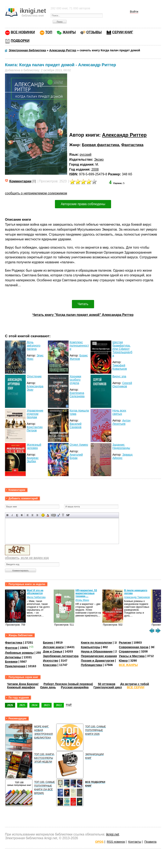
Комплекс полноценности (79, 346)
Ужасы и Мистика (132, 656)
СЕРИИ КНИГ (123, 32)
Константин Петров (35, 429)
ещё (69, 704)
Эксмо (99, 160)
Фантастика (132, 145)
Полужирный (8, 515)
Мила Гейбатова (36, 597)
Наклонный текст (12, 515)
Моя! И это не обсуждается (35, 592)
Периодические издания (99, 656)
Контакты (135, 842)
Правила (150, 842)
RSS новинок (116, 842)
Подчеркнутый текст (17, 515)
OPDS (99, 842)
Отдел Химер (79, 445)
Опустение (34, 376)
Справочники (129, 651)
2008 (95, 169)
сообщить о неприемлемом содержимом (36, 193)
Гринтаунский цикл (108, 687)
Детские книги (53, 647)
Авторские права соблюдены (83, 204)
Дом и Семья (53, 651)
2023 (47, 705)
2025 (22, 705)
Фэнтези (11, 648)
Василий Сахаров (76, 425)
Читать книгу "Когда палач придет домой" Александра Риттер (83, 315)
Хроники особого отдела (75, 380)
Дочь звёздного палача (34, 346)
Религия (125, 643)
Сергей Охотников (122, 385)
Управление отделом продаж (35, 414)
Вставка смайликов (43, 515)
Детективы (13, 657)
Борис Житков (79, 357)
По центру (32, 515)
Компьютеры (91, 647)
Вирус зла (119, 376)
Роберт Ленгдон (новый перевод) (68, 684)
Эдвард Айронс (122, 456)
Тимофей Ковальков (120, 367)
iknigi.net (113, 834)
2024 (35, 705)
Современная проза (134, 647)
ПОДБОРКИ (20, 41)
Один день (48, 687)
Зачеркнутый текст (22, 515)
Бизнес (48, 643)
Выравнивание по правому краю (37, 515)
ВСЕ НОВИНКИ (23, 32)
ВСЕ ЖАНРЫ (128, 665)
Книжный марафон (21, 687)
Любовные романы (19, 653)
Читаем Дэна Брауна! (23, 684)
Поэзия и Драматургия (98, 661)
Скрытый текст (54, 515)
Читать (83, 304)
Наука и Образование (97, 651)
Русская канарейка (75, 687)
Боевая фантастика (101, 145)
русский (85, 155)
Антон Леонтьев (121, 422)
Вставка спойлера (68, 515)
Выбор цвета (48, 515)
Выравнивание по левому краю (28, 515)
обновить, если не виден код (27, 558)
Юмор (123, 661)
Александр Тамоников (137, 597)
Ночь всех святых (119, 412)
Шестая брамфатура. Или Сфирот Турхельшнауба (122, 349)
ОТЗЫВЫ (94, 32)
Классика (50, 665)
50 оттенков (107, 684)
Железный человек (34, 446)
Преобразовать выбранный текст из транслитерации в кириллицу (63, 515)
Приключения (15, 666)
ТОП (49, 32)
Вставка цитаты (58, 515)
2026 (10, 705)
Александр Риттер (124, 135)
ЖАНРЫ (69, 32)
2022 (59, 705)
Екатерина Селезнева (77, 395)
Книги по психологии (96, 643)
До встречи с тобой (135, 684)
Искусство (51, 661)
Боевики (11, 662)
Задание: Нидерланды (121, 446)
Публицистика (91, 665)
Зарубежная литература (61, 656)
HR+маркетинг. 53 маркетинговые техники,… (86, 593)
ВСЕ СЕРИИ (136, 687)
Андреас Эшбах (33, 460)
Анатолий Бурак (76, 456)
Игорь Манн (82, 600)
